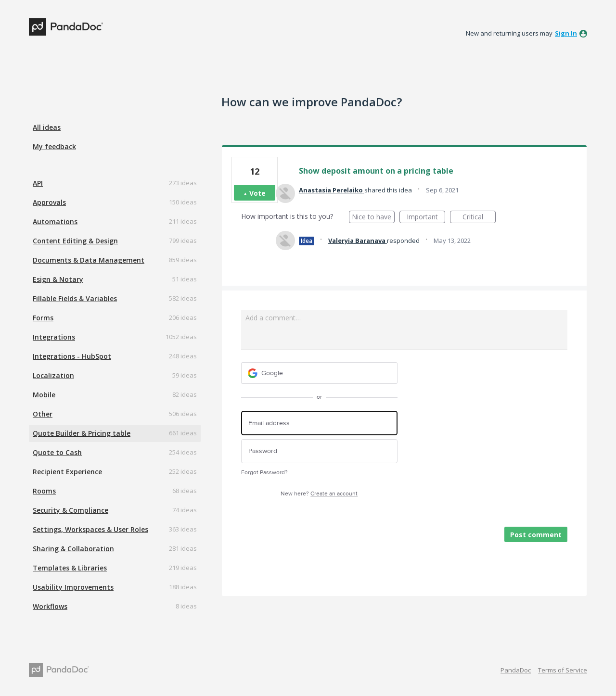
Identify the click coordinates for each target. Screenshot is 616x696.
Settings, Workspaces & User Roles (90, 529)
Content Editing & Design (75, 241)
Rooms (44, 491)
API (38, 183)
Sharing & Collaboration (73, 549)
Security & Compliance (71, 510)
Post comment (536, 535)
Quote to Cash (57, 452)
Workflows (50, 606)
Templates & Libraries (70, 568)
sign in (566, 33)
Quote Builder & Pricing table (82, 433)
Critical (479, 218)
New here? (319, 494)
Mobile (44, 395)
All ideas (47, 127)
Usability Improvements (73, 587)
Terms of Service (563, 670)
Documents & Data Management (89, 260)
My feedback (54, 146)
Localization (53, 375)
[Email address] (319, 423)
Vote (257, 193)
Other (43, 414)
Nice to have (373, 218)
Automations (55, 221)
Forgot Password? (264, 473)
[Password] (319, 451)
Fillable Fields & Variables (75, 298)
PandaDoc (516, 670)
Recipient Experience (67, 472)
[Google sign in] (319, 373)
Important (426, 218)
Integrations (54, 337)
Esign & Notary (58, 279)
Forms (43, 318)
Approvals (49, 202)
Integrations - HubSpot (72, 356)
